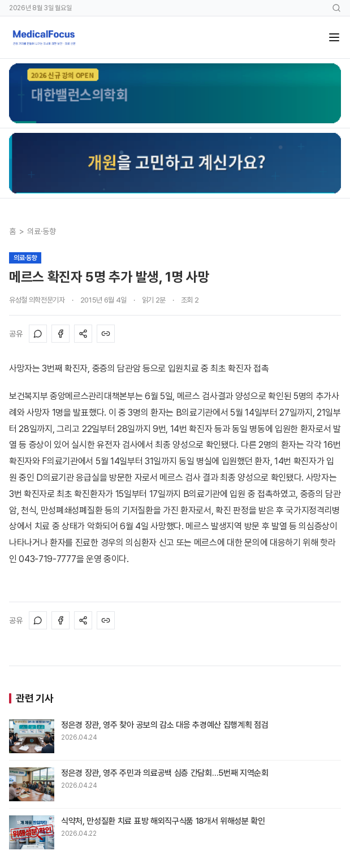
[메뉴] (334, 37)
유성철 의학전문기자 (37, 300)
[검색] (336, 8)
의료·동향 (41, 231)
